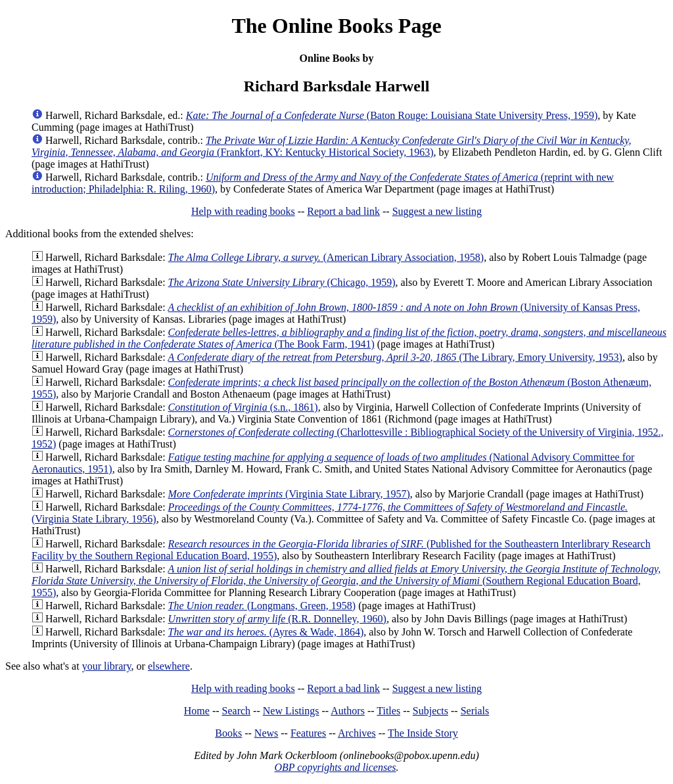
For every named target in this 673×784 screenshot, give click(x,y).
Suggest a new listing (437, 211)
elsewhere (169, 666)
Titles (388, 711)
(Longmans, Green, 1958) (262, 606)
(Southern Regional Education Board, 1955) (346, 581)
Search (237, 711)
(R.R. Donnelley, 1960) (277, 619)
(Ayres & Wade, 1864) (266, 632)
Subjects (430, 711)
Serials (475, 711)
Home (197, 711)
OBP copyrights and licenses (335, 767)
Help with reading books (243, 211)
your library (107, 666)
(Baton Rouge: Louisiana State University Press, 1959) (392, 115)
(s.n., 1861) (243, 407)
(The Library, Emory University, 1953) (395, 357)
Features (308, 733)
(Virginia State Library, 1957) (289, 494)
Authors (348, 711)
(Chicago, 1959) (282, 282)
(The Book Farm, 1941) (349, 338)
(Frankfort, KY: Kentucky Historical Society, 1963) (332, 146)
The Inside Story (423, 733)
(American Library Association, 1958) (326, 257)
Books (228, 733)
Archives (357, 733)
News (266, 733)
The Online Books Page (336, 26)
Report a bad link (343, 211)
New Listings (291, 711)
